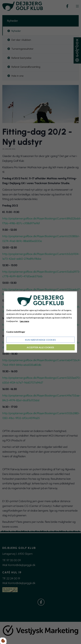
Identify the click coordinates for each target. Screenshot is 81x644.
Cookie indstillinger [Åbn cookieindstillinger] (16, 332)
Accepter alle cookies (40, 347)
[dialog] (40, 322)
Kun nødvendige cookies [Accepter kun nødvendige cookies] (40, 340)
